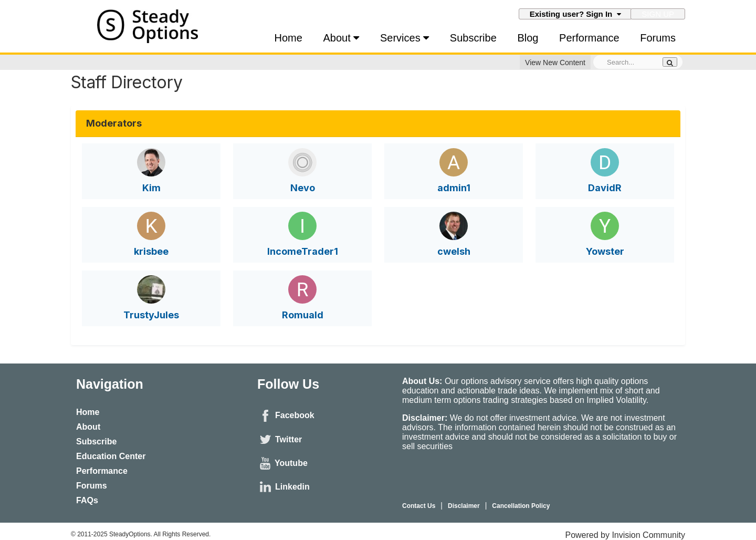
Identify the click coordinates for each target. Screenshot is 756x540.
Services (405, 38)
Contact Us (419, 506)
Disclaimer (464, 506)
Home (288, 38)
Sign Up (658, 14)
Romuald (303, 315)
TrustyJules (151, 315)
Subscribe (473, 38)
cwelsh (454, 251)
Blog (528, 38)
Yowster (605, 251)
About (342, 38)
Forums (658, 38)
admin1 (454, 188)
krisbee (151, 251)
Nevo (303, 188)
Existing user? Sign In (575, 14)
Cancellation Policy (521, 506)
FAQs (87, 500)
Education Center (111, 456)
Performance (589, 38)
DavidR (605, 188)
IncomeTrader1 (303, 251)
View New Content (555, 63)
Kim (151, 188)
